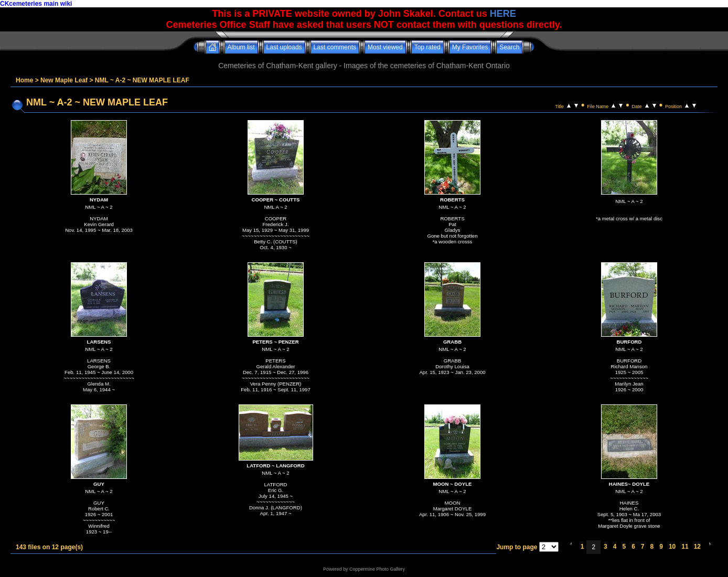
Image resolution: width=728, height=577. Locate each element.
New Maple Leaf (64, 80)
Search (509, 47)
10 (672, 547)
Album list (241, 47)
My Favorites (470, 47)
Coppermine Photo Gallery (377, 569)
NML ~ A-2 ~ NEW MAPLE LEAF (142, 80)
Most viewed (385, 47)
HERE (503, 14)
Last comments (335, 47)
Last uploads (284, 47)
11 (685, 547)
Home (24, 80)
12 (697, 547)
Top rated (427, 47)
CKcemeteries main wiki (36, 4)
